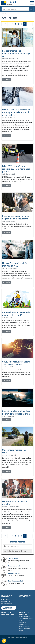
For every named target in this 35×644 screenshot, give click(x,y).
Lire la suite (6, 79)
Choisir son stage (6, 599)
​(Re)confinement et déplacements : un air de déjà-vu (16, 53)
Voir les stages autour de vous (15, 551)
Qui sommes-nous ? (25, 617)
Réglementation (6, 601)
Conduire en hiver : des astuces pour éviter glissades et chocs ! (17, 412)
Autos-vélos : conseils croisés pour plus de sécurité (16, 314)
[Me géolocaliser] (31, 9)
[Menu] (32, 3)
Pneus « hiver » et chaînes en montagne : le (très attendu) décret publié (16, 112)
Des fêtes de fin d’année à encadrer (14, 503)
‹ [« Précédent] (3, 24)
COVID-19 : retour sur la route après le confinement (16, 363)
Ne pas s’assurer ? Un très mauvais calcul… (15, 264)
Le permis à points (7, 603)
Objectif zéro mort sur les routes (14, 451)
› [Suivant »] (31, 24)
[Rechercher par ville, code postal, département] (15, 9)
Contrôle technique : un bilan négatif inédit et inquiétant (16, 217)
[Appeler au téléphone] (9, 608)
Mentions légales (24, 626)
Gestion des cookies (25, 628)
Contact (21, 630)
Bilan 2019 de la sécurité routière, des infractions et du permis (16, 169)
